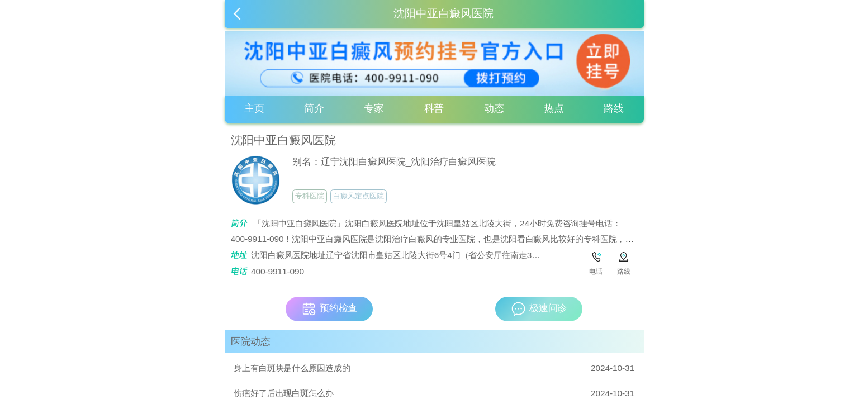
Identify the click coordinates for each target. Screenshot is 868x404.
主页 (254, 108)
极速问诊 (539, 309)
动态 (494, 108)
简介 (314, 108)
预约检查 (329, 309)
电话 (596, 272)
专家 (374, 108)
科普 (434, 108)
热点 (554, 108)
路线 (614, 108)
